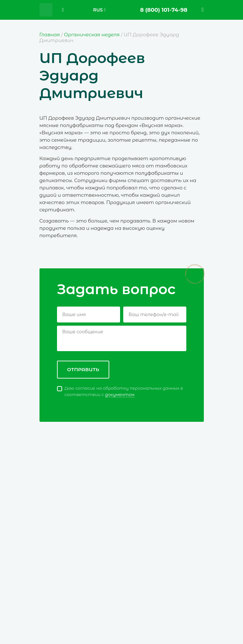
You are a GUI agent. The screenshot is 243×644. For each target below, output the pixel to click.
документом (120, 394)
